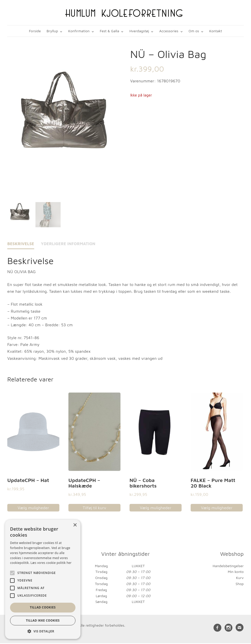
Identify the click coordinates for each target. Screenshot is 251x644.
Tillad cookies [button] (43, 607)
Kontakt (215, 31)
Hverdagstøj (139, 31)
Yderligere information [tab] (68, 244)
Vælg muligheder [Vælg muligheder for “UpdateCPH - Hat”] (33, 508)
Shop (240, 584)
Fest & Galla (110, 31)
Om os (194, 31)
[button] (43, 631)
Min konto (236, 572)
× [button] (75, 525)
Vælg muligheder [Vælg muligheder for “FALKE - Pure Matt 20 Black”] (217, 508)
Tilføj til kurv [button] (95, 508)
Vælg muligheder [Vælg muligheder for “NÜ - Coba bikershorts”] (156, 508)
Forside (35, 31)
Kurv (240, 578)
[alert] (43, 579)
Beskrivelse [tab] (21, 244)
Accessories (169, 31)
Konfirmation (79, 31)
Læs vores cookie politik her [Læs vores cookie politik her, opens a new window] (51, 563)
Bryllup (53, 31)
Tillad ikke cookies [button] (43, 620)
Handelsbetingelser (228, 566)
